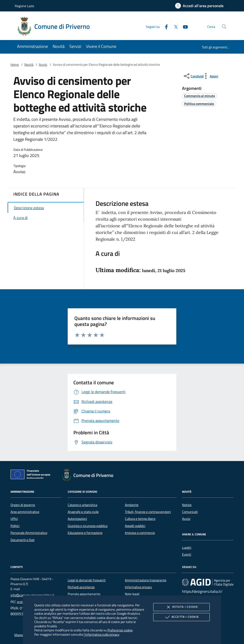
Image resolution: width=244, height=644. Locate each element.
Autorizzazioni (77, 519)
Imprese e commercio (140, 533)
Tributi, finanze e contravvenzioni (148, 512)
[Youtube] (183, 26)
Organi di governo (23, 505)
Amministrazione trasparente (146, 580)
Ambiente (132, 505)
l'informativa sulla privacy (101, 634)
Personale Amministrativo (29, 533)
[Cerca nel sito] (224, 27)
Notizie (187, 505)
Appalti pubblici (135, 526)
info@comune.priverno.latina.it (32, 595)
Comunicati (190, 512)
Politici (15, 526)
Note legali (132, 594)
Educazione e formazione (85, 533)
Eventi (187, 554)
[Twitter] (174, 26)
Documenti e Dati (23, 540)
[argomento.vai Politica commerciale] (199, 104)
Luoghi (187, 548)
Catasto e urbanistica (82, 505)
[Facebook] (164, 26)
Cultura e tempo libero (140, 519)
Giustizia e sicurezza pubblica (88, 526)
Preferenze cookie (120, 630)
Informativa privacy (138, 587)
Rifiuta (181, 607)
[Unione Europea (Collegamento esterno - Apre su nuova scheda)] (32, 475)
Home (15, 65)
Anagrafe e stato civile (83, 512)
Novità (29, 65)
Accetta (181, 617)
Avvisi (43, 65)
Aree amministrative (25, 512)
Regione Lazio (24, 6)
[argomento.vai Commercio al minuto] (200, 96)
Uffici (14, 519)
